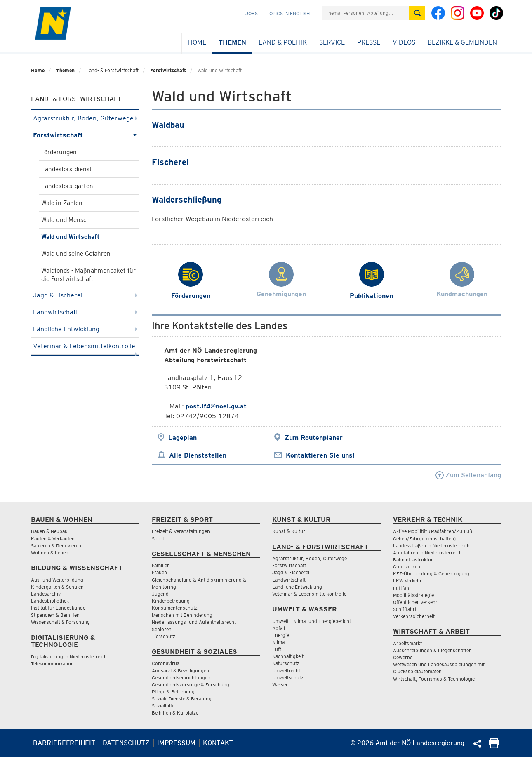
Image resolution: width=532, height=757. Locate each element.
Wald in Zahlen (62, 203)
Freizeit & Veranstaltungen (181, 531)
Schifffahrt (405, 609)
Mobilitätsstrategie (413, 595)
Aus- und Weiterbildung (57, 580)
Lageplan (182, 437)
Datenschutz (126, 743)
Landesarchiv (46, 594)
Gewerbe (403, 657)
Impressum (176, 743)
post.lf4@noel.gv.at (216, 406)
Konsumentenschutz (175, 608)
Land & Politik (283, 42)
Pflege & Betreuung (173, 692)
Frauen (159, 572)
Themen (232, 42)
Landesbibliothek (50, 601)
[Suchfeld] (365, 13)
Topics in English (288, 13)
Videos (404, 42)
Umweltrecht (286, 671)
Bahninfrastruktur (413, 560)
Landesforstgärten (67, 186)
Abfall (279, 628)
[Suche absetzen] (417, 13)
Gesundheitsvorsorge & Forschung (191, 685)
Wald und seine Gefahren (76, 254)
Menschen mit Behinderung (182, 615)
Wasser (280, 685)
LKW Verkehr (407, 581)
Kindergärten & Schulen (57, 587)
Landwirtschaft (85, 312)
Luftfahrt (403, 588)
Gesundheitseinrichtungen (181, 678)
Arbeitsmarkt (407, 643)
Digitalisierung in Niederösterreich (69, 657)
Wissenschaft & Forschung (60, 622)
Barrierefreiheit (64, 743)
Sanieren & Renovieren (56, 546)
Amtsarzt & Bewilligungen (180, 671)
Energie (281, 635)
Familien (161, 565)
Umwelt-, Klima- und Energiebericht (312, 621)
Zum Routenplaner (314, 437)
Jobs (252, 13)
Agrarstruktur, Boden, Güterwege (85, 118)
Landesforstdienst (67, 169)
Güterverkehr (408, 567)
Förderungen (59, 152)
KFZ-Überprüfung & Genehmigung (431, 574)
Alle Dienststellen (198, 455)
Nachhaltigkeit (288, 656)
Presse (369, 42)
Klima (278, 642)
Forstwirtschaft (168, 70)
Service (332, 42)
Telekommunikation (52, 664)
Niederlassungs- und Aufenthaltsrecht (194, 622)
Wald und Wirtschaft (71, 237)
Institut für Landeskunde (58, 608)
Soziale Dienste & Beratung (182, 699)
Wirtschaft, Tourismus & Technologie (434, 679)
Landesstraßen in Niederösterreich (431, 546)
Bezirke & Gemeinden (462, 42)
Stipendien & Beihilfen (55, 615)
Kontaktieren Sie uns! (320, 455)
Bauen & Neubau (49, 531)
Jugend (160, 594)
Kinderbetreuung (171, 601)
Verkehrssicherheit (414, 616)
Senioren (162, 629)
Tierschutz (164, 636)
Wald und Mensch (66, 220)
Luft (277, 649)
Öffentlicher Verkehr (415, 602)
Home (197, 42)
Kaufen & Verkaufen (53, 539)
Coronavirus (166, 663)
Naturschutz (286, 663)
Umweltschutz (288, 678)
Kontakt (218, 743)
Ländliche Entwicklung (85, 329)
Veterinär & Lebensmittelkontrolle (85, 348)
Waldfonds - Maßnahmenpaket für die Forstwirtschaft (88, 275)
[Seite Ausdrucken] (494, 746)
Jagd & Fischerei (85, 295)
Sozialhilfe (163, 706)
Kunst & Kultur (289, 531)
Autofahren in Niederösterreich (427, 553)
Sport (158, 539)
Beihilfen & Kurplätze (175, 713)
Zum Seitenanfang (468, 475)
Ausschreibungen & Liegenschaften (432, 650)
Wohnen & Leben (50, 553)
